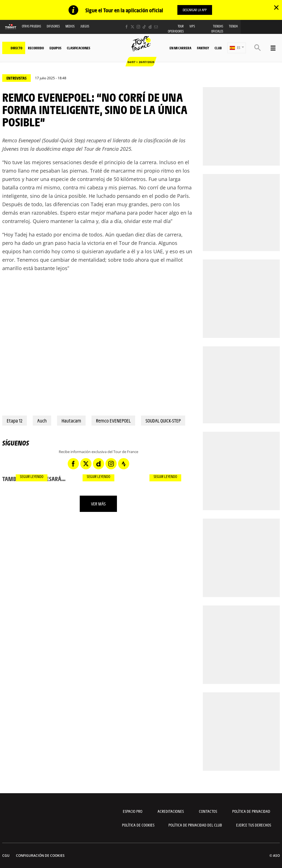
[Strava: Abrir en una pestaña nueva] (124, 464)
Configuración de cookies (40, 856)
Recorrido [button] (36, 48)
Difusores (53, 26)
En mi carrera (180, 48)
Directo (17, 48)
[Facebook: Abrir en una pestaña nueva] (127, 27)
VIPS (192, 26)
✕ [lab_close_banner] (276, 7)
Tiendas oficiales (217, 29)
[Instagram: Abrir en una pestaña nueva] (138, 27)
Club (218, 48)
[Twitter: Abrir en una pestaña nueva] (132, 27)
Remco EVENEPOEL (113, 421)
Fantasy (203, 48)
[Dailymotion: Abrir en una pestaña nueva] (150, 27)
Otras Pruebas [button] (31, 26)
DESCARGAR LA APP (195, 10)
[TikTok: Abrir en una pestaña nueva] (144, 27)
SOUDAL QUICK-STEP (163, 421)
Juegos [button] (85, 26)
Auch (42, 421)
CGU (6, 856)
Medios (70, 26)
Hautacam (71, 421)
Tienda (233, 26)
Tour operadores (176, 29)
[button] (237, 48)
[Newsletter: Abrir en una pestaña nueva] (156, 27)
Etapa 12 (15, 421)
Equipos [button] (55, 48)
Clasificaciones (78, 48)
